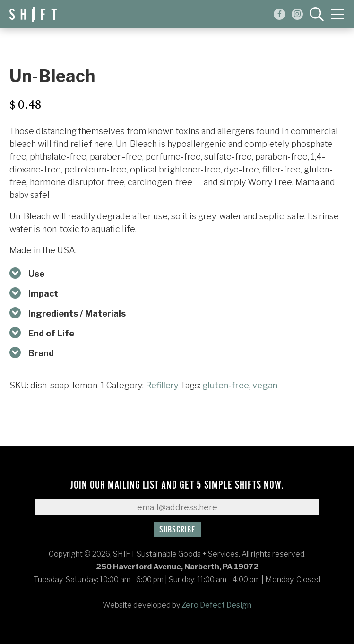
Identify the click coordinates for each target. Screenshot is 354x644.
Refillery (162, 385)
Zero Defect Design (216, 605)
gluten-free (226, 385)
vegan (265, 385)
